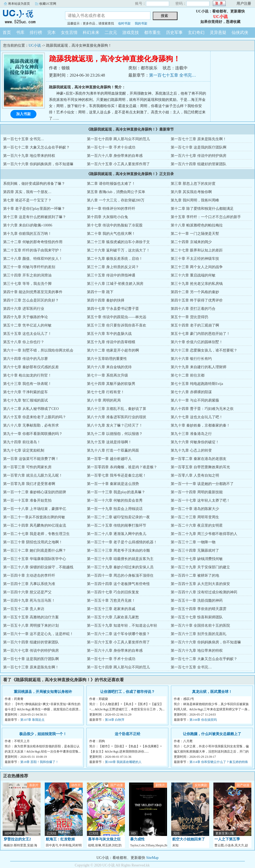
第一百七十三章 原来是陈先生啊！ (199, 139)
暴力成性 (137, 839)
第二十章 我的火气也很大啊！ (111, 234)
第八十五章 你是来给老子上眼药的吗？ (35, 417)
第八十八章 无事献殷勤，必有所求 (31, 425)
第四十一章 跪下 (100, 292)
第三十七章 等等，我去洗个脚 (27, 284)
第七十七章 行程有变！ (106, 392)
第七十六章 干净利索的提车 (25, 392)
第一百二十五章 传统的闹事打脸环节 (117, 525)
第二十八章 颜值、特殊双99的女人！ (33, 259)
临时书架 (124, 23)
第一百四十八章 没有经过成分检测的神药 (204, 592)
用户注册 (244, 4)
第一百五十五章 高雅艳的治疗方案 (31, 617)
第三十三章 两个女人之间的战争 (197, 267)
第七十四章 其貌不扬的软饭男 (111, 384)
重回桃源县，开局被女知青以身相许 (43, 692)
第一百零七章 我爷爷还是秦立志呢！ (117, 475)
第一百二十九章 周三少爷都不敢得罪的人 (204, 534)
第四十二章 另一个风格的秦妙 (195, 292)
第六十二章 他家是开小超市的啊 (113, 350)
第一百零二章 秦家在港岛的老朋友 (199, 459)
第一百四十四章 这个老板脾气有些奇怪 (118, 584)
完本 (52, 32)
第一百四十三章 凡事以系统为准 (29, 584)
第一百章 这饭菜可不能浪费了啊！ (31, 459)
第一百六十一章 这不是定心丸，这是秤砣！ (38, 634)
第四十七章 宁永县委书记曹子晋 (113, 309)
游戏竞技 (131, 32)
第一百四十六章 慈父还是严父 (27, 592)
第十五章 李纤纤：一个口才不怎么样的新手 (206, 217)
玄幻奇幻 (196, 32)
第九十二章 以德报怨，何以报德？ (115, 434)
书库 (20, 32)
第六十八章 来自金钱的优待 (109, 367)
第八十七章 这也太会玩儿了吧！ (197, 417)
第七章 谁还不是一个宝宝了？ (27, 200)
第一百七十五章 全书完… (173, 75)
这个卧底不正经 (127, 734)
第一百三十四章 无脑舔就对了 (195, 550)
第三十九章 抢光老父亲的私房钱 (197, 284)
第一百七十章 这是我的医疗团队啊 (199, 147)
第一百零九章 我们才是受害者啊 (29, 484)
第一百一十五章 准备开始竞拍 (27, 500)
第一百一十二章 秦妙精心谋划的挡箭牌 (35, 492)
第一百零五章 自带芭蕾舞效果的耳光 (200, 467)
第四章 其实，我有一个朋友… (27, 192)
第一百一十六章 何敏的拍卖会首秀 (115, 500)
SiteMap (152, 858)
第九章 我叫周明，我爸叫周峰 (195, 200)
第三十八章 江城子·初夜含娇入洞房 (115, 284)
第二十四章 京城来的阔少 (191, 242)
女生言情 (69, 32)
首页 (7, 32)
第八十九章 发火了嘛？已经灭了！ (115, 425)
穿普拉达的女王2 (17, 839)
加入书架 (23, 114)
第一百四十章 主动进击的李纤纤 (29, 575)
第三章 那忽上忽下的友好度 (193, 184)
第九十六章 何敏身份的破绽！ (195, 442)
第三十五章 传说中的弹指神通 (111, 275)
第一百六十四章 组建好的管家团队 (199, 164)
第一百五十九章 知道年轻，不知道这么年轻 (122, 626)
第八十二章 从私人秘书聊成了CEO (31, 409)
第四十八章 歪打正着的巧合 (193, 309)
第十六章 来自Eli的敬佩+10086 (28, 225)
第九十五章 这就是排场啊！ (109, 442)
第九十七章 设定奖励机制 (24, 450)
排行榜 (36, 32)
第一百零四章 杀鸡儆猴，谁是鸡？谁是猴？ (122, 467)
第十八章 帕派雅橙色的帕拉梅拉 (197, 225)
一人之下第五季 (227, 839)
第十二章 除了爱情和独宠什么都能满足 (202, 209)
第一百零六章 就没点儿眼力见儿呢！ (33, 475)
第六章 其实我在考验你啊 (191, 192)
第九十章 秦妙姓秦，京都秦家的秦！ (200, 425)
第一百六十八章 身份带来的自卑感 (115, 156)
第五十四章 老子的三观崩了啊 (195, 325)
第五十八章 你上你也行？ (24, 342)
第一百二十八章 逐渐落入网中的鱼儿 (117, 534)
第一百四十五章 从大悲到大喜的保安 (200, 584)
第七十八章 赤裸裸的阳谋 (191, 392)
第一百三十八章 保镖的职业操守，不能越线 (38, 567)
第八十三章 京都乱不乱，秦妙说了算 (117, 409)
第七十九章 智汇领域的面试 (25, 400)
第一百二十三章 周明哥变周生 (195, 517)
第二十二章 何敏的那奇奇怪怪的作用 (33, 242)
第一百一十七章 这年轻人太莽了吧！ (200, 500)
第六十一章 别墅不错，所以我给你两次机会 (38, 350)
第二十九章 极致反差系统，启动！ (115, 259)
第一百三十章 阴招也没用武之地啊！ (33, 542)
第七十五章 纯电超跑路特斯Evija (197, 384)
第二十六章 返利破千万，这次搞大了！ (118, 250)
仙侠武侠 (240, 32)
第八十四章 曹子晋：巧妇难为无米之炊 (202, 409)
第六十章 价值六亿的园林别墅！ (197, 342)
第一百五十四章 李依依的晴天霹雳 (199, 609)
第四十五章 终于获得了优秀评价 (197, 300)
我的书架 (141, 23)
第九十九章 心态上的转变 (191, 450)
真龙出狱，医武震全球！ (212, 692)
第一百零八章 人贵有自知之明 (195, 475)
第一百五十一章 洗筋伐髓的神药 (197, 601)
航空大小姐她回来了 (189, 839)
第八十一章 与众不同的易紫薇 (195, 400)
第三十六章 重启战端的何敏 (193, 275)
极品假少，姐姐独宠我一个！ (43, 734)
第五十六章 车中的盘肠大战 (109, 334)
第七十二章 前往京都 (188, 375)
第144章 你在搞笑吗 (203, 720)
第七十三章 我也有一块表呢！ (27, 384)
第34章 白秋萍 (115, 720)
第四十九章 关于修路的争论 (25, 317)
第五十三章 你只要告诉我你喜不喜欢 (117, 325)
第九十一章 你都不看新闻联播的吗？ (33, 434)
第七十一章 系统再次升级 (107, 375)
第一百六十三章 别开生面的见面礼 (199, 634)
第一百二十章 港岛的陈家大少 (195, 509)
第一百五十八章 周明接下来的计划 (31, 626)
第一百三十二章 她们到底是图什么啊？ (35, 550)
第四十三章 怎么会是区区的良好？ (31, 300)
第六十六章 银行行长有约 (191, 359)
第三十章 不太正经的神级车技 (195, 259)
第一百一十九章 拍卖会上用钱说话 (115, 509)
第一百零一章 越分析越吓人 (109, 459)
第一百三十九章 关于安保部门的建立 (200, 567)
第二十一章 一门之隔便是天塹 (195, 234)
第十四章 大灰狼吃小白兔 (107, 217)
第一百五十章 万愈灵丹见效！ (111, 601)
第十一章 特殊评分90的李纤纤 (111, 209)
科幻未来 (91, 32)
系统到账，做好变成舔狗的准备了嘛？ (34, 184)
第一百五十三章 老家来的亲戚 (111, 609)
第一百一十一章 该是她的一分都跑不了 (202, 484)
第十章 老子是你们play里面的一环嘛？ (34, 209)
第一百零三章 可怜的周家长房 (27, 467)
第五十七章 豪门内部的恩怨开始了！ (200, 334)
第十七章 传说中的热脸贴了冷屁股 (115, 225)
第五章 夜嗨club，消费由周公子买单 (116, 192)
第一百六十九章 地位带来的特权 (29, 156)
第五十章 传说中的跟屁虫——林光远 (117, 317)
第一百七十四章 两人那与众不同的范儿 (118, 139)
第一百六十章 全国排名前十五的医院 (200, 626)
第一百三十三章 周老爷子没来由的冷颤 (118, 550)
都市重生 (152, 32)
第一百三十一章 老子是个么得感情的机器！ (122, 542)
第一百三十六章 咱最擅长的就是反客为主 (120, 559)
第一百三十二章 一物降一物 (193, 542)
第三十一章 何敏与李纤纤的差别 (29, 267)
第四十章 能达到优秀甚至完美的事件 (33, 292)
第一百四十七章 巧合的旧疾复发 (113, 592)
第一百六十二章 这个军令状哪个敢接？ (118, 634)
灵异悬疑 (218, 32)
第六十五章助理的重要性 (107, 359)
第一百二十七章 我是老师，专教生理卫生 (36, 534)
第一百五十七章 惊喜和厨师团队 (197, 617)
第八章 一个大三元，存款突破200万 (116, 200)
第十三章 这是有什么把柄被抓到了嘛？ (35, 217)
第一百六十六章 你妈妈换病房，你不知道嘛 (38, 164)
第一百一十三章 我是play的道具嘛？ (116, 492)
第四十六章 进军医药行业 (24, 309)
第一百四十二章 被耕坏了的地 (195, 575)
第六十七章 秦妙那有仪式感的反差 (31, 367)
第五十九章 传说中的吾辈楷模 (111, 342)
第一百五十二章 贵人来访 (24, 609)
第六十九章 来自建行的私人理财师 (199, 367)
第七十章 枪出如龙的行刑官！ (27, 375)
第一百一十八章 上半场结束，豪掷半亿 (35, 509)
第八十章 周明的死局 (104, 400)
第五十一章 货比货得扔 (189, 317)
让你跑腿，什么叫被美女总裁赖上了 (212, 734)
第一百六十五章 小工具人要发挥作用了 (118, 164)
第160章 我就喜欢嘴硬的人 (123, 762)
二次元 (111, 32)
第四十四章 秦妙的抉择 (106, 300)
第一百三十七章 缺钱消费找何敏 (197, 559)
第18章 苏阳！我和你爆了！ (39, 762)
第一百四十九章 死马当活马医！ (29, 601)
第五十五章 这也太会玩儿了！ (27, 334)
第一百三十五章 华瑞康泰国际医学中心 (35, 559)
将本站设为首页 (19, 4)
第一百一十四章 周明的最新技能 (197, 492)
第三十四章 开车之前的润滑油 (27, 275)
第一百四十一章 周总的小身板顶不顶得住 (120, 575)
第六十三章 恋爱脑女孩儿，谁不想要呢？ (204, 350)
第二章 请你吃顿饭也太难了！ (111, 184)
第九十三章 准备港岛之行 (191, 434)
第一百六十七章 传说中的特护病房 (199, 156)
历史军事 (174, 32)
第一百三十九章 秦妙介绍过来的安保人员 (120, 567)
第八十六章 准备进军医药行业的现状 (117, 417)
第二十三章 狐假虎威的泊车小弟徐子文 (118, 242)
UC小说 (29, 17)
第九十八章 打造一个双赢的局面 (113, 450)
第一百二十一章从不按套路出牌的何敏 (34, 517)
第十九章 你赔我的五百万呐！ (27, 234)
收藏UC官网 (48, 4)
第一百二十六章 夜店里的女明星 (197, 525)
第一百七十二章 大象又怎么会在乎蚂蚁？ (36, 147)
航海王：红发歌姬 (60, 839)
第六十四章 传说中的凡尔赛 (25, 359)
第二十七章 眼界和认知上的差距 (197, 250)
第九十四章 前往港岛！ (22, 442)
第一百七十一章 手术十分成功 (111, 147)
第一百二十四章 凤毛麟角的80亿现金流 (35, 525)
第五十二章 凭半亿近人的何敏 (27, 325)
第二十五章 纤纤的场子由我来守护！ (33, 250)
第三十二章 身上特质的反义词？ (113, 267)
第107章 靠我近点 (32, 720)
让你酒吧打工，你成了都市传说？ (127, 692)
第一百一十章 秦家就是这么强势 (113, 484)
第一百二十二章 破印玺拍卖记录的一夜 (118, 517)
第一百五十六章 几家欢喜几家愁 (113, 617)
